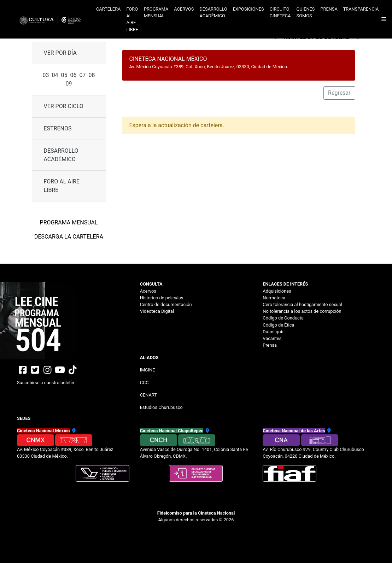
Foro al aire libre (132, 19)
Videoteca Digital (157, 311)
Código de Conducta (283, 318)
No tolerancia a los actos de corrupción (302, 311)
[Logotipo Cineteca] (52, 19)
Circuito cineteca (280, 12)
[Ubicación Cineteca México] (73, 431)
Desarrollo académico (213, 12)
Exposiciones (248, 9)
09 (69, 84)
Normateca (274, 298)
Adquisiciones (277, 291)
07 (82, 75)
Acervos (184, 9)
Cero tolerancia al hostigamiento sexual (302, 304)
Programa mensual (156, 12)
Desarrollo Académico (61, 155)
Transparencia (361, 9)
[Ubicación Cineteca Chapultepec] (207, 431)
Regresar (339, 93)
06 (74, 75)
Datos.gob (273, 332)
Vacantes (272, 338)
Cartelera (108, 9)
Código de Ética (278, 325)
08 (92, 75)
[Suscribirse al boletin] (73, 380)
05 (64, 75)
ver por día (60, 53)
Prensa (329, 9)
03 (46, 75)
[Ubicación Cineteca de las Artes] (329, 431)
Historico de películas (162, 298)
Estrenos (58, 128)
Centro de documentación (166, 304)
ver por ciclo (64, 106)
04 (55, 75)
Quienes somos (306, 12)
